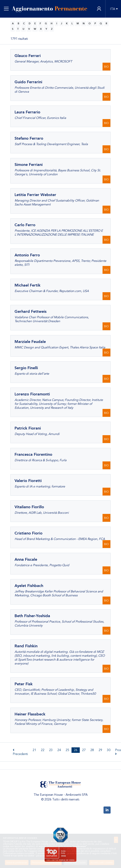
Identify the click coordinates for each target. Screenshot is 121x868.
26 (76, 750)
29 (100, 750)
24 (59, 750)
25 (67, 750)
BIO (106, 67)
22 (43, 750)
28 (92, 750)
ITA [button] (113, 9)
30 (109, 750)
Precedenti (20, 752)
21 (34, 750)
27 (84, 750)
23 (51, 750)
